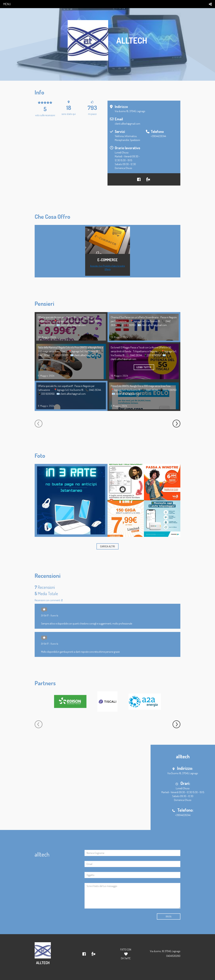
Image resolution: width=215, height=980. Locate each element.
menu (7, 4)
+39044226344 (158, 136)
